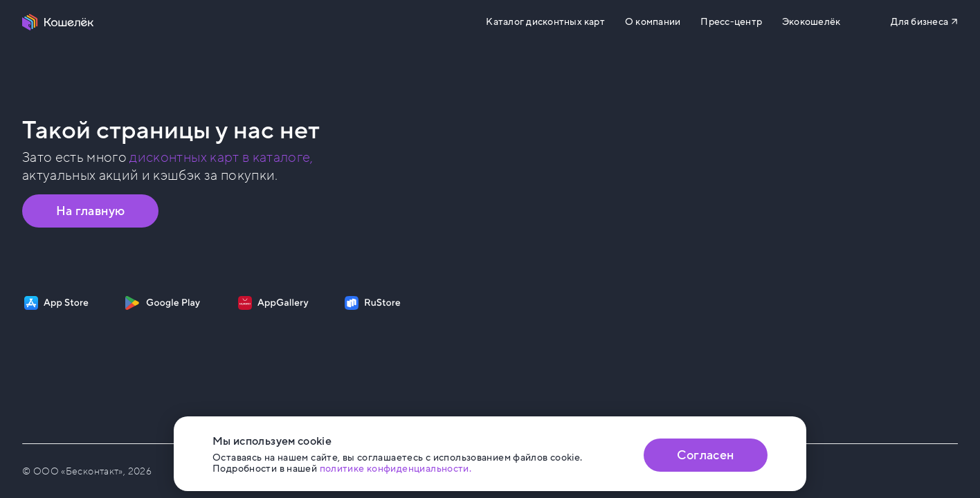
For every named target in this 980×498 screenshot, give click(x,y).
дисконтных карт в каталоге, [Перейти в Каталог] (221, 158)
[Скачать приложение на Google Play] (162, 303)
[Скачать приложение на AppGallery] (273, 303)
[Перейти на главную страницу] (58, 22)
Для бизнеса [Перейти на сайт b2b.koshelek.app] (919, 22)
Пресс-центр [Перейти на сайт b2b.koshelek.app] (731, 22)
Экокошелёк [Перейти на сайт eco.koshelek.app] (811, 22)
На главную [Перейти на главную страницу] (91, 211)
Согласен (705, 455)
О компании (653, 22)
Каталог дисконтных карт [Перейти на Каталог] (545, 22)
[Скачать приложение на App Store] (56, 303)
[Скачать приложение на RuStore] (373, 303)
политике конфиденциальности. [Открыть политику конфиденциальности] (396, 469)
